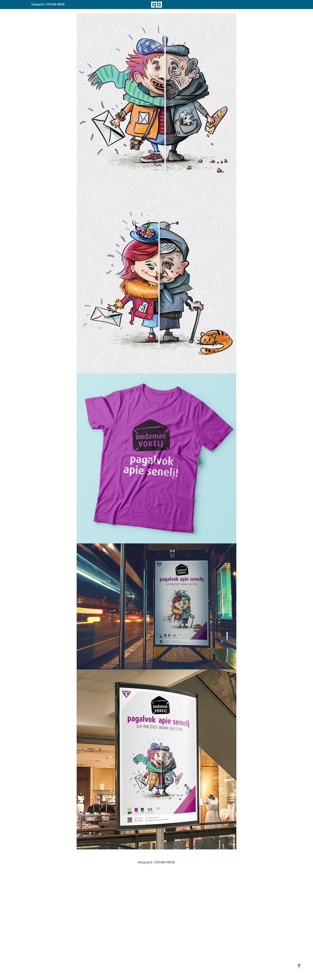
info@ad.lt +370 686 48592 (48, 4)
